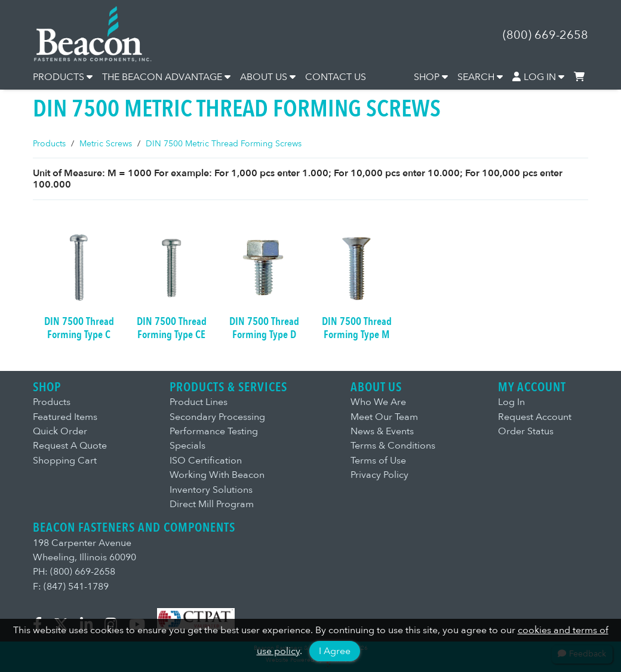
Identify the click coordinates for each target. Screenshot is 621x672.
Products (49, 144)
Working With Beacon (217, 475)
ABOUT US (268, 77)
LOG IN (539, 77)
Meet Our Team (384, 417)
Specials (187, 446)
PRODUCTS (63, 77)
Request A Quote (70, 446)
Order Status (526, 431)
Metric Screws (106, 144)
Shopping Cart (65, 461)
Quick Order (60, 431)
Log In (511, 402)
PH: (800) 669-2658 (74, 572)
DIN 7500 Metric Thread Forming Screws (224, 144)
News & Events (382, 431)
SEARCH (480, 77)
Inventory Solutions (211, 490)
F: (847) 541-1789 (71, 587)
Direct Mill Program (212, 504)
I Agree (335, 651)
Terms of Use (378, 461)
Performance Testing (214, 431)
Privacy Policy (379, 475)
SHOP (431, 77)
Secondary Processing (217, 417)
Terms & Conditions (393, 446)
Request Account (535, 417)
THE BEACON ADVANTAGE (166, 77)
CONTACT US (336, 77)
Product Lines (199, 402)
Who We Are (378, 402)
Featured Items (65, 417)
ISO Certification (206, 461)
